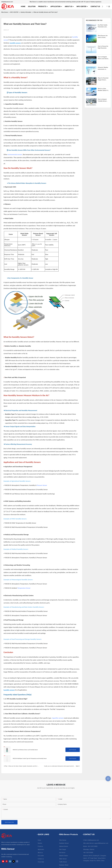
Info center (41, 856)
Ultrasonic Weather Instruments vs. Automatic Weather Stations (103, 68)
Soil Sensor (62, 853)
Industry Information (26, 12)
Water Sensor (63, 859)
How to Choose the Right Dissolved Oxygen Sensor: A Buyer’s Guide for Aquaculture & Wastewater (103, 47)
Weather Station (64, 856)
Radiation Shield (64, 865)
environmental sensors (15, 155)
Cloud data (41, 862)
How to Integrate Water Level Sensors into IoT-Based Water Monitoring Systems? (104, 58)
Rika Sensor (5, 12)
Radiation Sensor (64, 843)
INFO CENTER (14, 12)
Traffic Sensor (63, 862)
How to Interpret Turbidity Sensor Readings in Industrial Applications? (102, 100)
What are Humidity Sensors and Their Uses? (46, 12)
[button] (102, 6)
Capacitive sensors (58, 718)
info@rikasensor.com (7, 2)
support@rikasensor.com (101, 843)
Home (39, 840)
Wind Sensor (63, 840)
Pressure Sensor (42, 485)
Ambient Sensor (64, 846)
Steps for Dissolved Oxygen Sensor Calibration (103, 79)
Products (40, 846)
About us (40, 853)
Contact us (41, 859)
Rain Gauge (63, 849)
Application (41, 849)
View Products (73, 750)
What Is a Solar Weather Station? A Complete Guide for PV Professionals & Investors (103, 90)
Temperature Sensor (24, 588)
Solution (40, 843)
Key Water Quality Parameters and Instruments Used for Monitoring (104, 26)
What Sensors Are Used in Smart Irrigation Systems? (103, 37)
